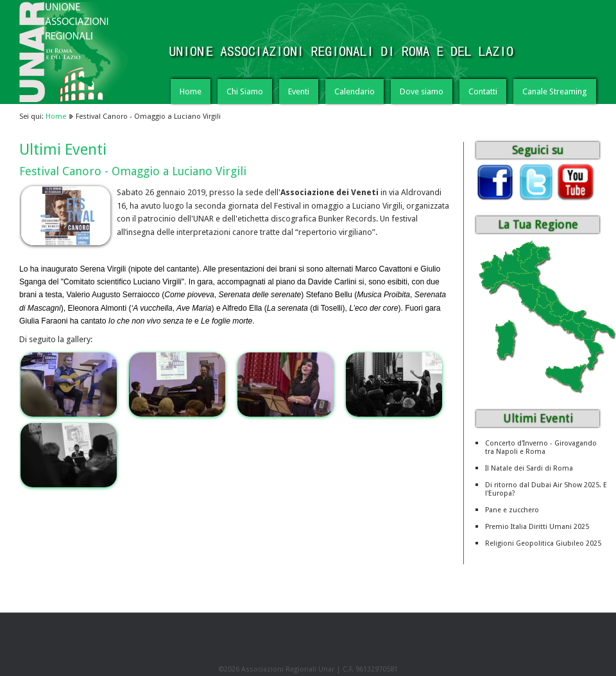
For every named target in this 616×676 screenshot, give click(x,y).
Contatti (483, 91)
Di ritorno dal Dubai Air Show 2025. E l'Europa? (546, 489)
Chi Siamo (245, 91)
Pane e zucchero (512, 510)
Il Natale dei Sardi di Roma (529, 468)
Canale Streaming (555, 91)
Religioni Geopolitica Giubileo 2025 (543, 543)
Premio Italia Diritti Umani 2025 (537, 527)
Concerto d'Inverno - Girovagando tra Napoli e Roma (541, 447)
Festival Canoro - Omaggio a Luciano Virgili (133, 171)
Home (191, 91)
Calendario (355, 91)
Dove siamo (422, 91)
